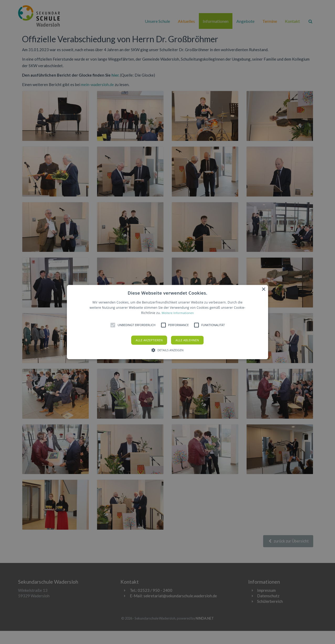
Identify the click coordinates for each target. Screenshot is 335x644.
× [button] (264, 289)
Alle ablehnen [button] (187, 340)
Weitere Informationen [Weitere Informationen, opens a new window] (178, 313)
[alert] (167, 322)
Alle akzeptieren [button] (149, 340)
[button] (167, 322)
